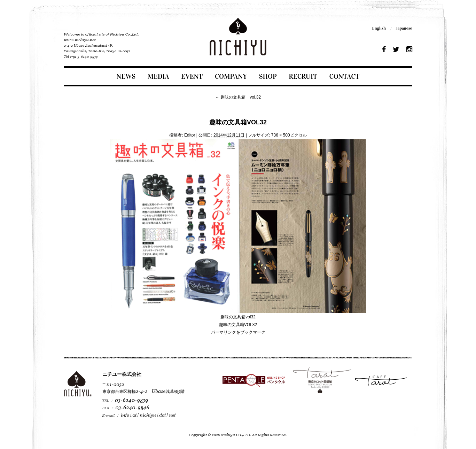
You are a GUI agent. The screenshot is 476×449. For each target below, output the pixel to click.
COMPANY (231, 76)
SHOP (268, 76)
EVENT (192, 76)
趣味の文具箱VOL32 (238, 325)
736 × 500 (281, 135)
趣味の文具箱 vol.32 (238, 97)
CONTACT (345, 76)
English (379, 28)
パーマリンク (224, 332)
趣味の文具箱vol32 (238, 317)
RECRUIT (303, 76)
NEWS (126, 76)
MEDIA (158, 76)
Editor (190, 135)
